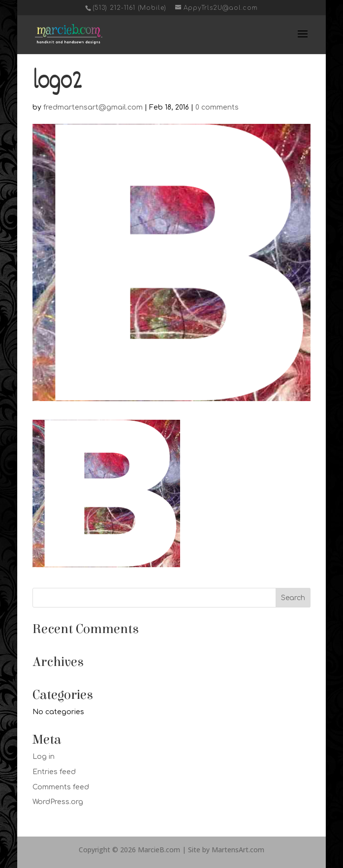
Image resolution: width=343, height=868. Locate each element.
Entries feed (54, 772)
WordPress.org (58, 802)
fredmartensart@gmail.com (93, 107)
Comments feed (61, 787)
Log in (44, 757)
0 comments (217, 107)
